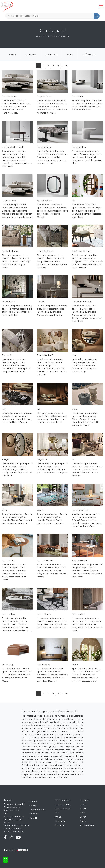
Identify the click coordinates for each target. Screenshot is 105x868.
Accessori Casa (49, 36)
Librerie (84, 817)
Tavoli (83, 808)
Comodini (59, 825)
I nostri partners (38, 810)
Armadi (58, 817)
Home (39, 36)
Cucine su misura (63, 808)
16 (66, 65)
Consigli (33, 805)
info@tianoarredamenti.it (17, 825)
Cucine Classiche (63, 804)
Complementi (64, 36)
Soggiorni (85, 800)
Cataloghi (34, 814)
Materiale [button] (51, 54)
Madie (83, 821)
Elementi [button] (31, 54)
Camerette (60, 821)
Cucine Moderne (63, 800)
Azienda (33, 801)
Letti (57, 813)
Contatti (33, 818)
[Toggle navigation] (101, 7)
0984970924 (15, 829)
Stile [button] (70, 54)
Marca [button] (12, 54)
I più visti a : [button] (89, 54)
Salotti (83, 804)
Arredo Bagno (87, 825)
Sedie (83, 813)
